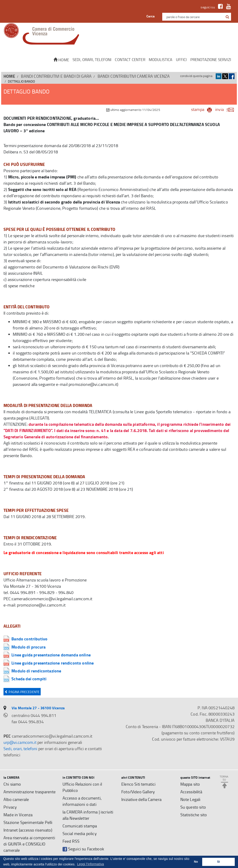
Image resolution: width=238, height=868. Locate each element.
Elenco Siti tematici (138, 784)
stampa (198, 109)
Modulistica (161, 60)
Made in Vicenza (18, 815)
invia (226, 109)
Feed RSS (71, 841)
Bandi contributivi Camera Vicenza (134, 76)
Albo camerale (16, 799)
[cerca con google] (227, 17)
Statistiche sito (194, 815)
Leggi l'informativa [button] (91, 864)
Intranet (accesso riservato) (28, 830)
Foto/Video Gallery (138, 792)
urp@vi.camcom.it (20, 742)
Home (61, 60)
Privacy (10, 807)
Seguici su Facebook (83, 849)
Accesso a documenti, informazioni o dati (82, 801)
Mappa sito (190, 784)
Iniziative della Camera (141, 799)
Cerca (150, 16)
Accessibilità (191, 792)
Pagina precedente (22, 692)
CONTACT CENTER (130, 60)
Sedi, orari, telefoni (92, 60)
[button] (227, 17)
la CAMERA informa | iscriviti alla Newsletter (88, 815)
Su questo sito (193, 807)
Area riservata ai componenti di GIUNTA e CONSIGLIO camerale (29, 844)
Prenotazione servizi (211, 60)
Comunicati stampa (80, 826)
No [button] (196, 862)
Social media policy (80, 833)
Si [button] (218, 862)
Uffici (181, 60)
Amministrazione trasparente (30, 792)
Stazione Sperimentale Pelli (28, 822)
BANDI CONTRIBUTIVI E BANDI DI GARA (56, 76)
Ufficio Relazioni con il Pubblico (82, 787)
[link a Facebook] (219, 7)
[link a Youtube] (227, 7)
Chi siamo (12, 784)
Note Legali (190, 799)
